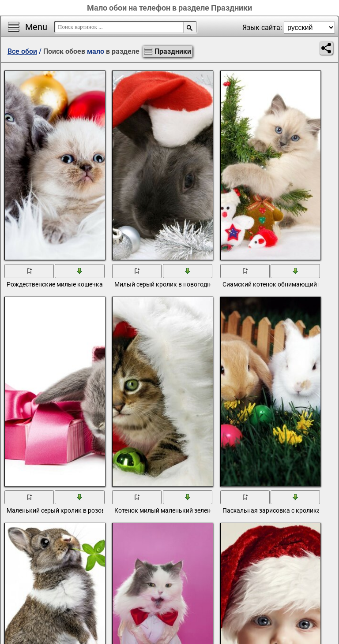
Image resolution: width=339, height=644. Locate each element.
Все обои (22, 51)
